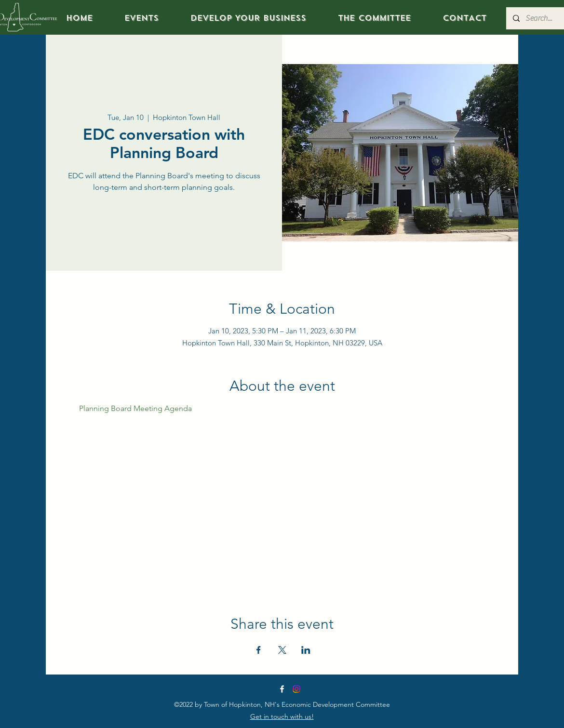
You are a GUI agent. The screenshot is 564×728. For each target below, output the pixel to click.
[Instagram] (296, 689)
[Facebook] (282, 689)
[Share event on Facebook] (259, 650)
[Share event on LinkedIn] (306, 650)
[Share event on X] (282, 650)
